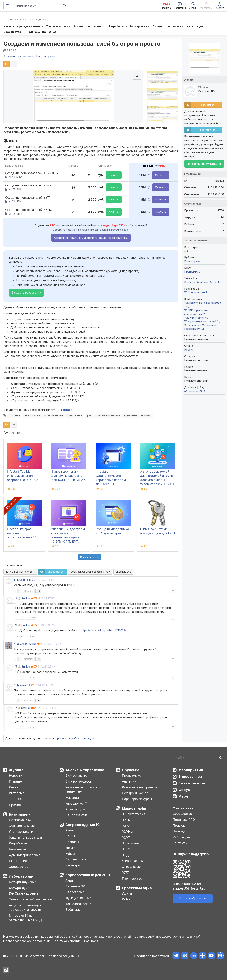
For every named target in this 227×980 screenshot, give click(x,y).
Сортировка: (90, 572)
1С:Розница (130, 843)
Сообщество (19, 867)
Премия (15, 805)
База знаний (20, 814)
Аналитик (129, 781)
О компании (183, 808)
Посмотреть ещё (90, 557)
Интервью (17, 793)
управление (131, 415)
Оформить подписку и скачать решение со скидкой (91, 238)
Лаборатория (21, 876)
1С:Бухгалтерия (133, 814)
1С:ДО (127, 855)
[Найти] (220, 757)
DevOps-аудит (20, 888)
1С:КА (126, 826)
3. (16, 625)
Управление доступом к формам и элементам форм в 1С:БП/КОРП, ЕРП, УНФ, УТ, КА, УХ (68, 537)
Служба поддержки (194, 854)
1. (15, 580)
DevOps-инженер (135, 793)
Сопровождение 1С (83, 825)
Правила (179, 825)
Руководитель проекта (139, 787)
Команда (72, 798)
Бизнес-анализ (76, 775)
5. (16, 666)
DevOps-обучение (23, 882)
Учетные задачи (21, 832)
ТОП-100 (15, 799)
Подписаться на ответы (20, 572)
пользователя (32, 415)
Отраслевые (75, 892)
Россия (189, 350)
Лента (13, 787)
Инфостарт (64, 410)
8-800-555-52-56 (187, 884)
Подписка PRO (20, 820)
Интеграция (18, 861)
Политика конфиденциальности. (77, 941)
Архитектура (75, 809)
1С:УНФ (127, 832)
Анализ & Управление (85, 770)
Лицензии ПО (75, 886)
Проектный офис (137, 888)
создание (14, 415)
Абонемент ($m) (195, 391)
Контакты (180, 843)
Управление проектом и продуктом (83, 790)
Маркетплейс (134, 809)
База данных (18, 849)
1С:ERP (127, 820)
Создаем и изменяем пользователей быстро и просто (82, 44)
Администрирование (25, 855)
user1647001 (28, 580)
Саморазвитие (76, 815)
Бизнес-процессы (79, 781)
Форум (185, 790)
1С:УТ (126, 837)
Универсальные (133, 861)
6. (15, 685)
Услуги (70, 848)
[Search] (198, 757)
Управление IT (76, 803)
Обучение (131, 770)
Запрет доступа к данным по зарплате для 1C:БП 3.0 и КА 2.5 (68, 476)
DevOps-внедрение (24, 893)
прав (89, 415)
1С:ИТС (71, 836)
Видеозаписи (190, 777)
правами (146, 415)
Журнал (16, 770)
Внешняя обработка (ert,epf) (202, 282)
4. (15, 644)
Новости (15, 775)
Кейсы (70, 854)
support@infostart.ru (189, 888)
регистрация (66, 738)
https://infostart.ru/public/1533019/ (103, 630)
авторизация (85, 738)
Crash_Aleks (28, 644)
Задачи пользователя (25, 837)
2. (16, 598)
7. (16, 708)
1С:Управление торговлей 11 (202, 321)
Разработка (18, 843)
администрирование (108, 415)
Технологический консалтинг (31, 899)
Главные (15, 781)
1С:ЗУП (127, 849)
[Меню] (7, 6)
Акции (70, 830)
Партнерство (76, 859)
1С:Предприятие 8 (196, 292)
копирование (74, 415)
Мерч (183, 796)
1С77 (125, 873)
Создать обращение (193, 898)
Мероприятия (191, 770)
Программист (193, 272)
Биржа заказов (192, 783)
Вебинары (73, 865)
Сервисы (72, 842)
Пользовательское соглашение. (27, 941)
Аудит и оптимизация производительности (25, 907)
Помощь (179, 831)
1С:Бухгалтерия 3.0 (196, 318)
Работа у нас (183, 837)
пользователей (54, 415)
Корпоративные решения (88, 875)
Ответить (29, 591)
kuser (23, 685)
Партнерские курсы (137, 799)
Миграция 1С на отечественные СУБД (25, 918)
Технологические (78, 904)
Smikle (26, 598)
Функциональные (22, 826)
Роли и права (192, 261)
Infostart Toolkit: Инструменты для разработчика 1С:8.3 (23, 476)
